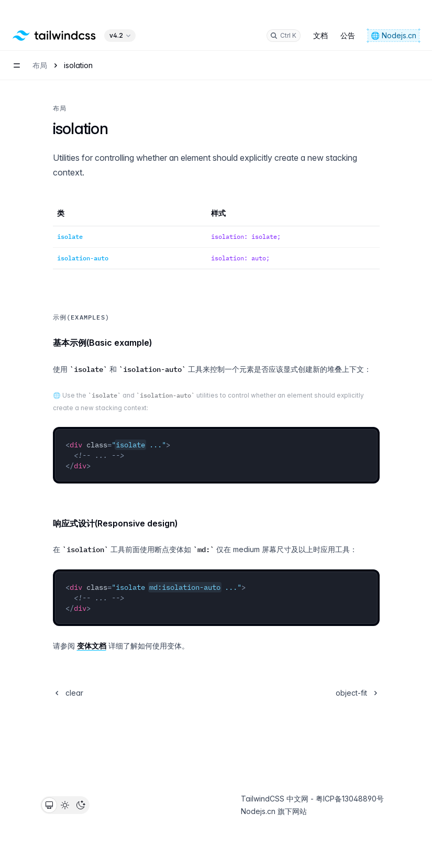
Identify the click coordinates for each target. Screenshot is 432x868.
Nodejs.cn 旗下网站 (274, 811)
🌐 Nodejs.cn (394, 15)
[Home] (54, 15)
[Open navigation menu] (17, 45)
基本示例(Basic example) (102, 343)
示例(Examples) (81, 317)
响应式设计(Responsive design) (115, 523)
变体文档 (92, 646)
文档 (320, 14)
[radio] (49, 805)
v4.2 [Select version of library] (121, 15)
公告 (348, 14)
